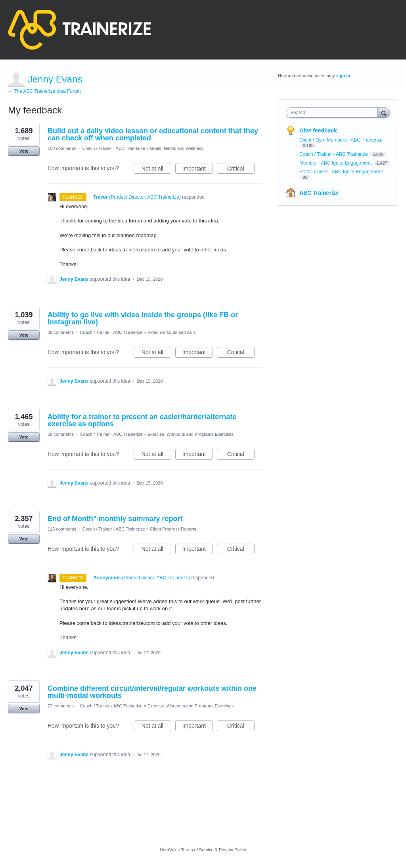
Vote (24, 151)
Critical (241, 170)
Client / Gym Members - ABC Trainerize (341, 140)
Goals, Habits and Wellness (177, 148)
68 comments (61, 434)
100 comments (62, 148)
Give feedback (318, 130)
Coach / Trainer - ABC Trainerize (113, 148)
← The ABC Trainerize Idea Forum (44, 91)
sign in (343, 76)
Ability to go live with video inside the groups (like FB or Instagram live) (143, 318)
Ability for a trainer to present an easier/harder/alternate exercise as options (142, 420)
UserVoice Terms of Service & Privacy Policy (203, 850)
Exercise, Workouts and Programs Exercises (191, 434)
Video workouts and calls (171, 332)
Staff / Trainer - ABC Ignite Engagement (341, 172)
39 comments (61, 332)
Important (198, 170)
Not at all (156, 170)
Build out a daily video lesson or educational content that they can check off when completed (153, 134)
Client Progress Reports (173, 529)
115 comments (62, 529)
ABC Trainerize (319, 193)
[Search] (384, 112)
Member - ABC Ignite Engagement (336, 163)
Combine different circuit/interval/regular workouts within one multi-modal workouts (152, 692)
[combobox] (334, 113)
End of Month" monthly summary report (115, 519)
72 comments (61, 706)
